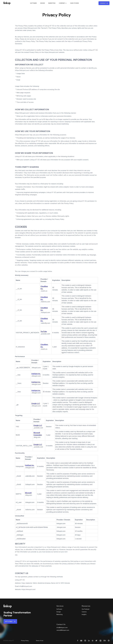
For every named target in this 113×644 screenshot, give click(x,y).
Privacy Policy (25, 641)
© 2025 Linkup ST (9, 641)
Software (59, 609)
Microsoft (28, 493)
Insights (84, 614)
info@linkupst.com (62, 628)
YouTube (44, 332)
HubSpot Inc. (36, 374)
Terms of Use (40, 641)
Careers (84, 612)
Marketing (60, 614)
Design (59, 612)
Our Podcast (86, 609)
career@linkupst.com (63, 630)
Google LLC (36, 404)
